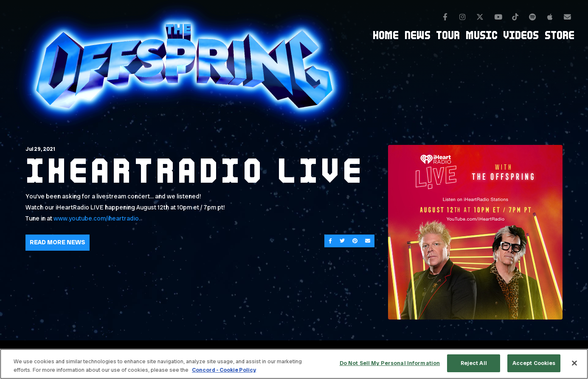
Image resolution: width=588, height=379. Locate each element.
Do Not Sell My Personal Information (390, 363)
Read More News (58, 242)
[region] (294, 364)
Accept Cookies (534, 363)
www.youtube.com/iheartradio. (97, 218)
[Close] (574, 363)
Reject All (474, 363)
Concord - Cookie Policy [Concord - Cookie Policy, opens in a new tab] (224, 370)
